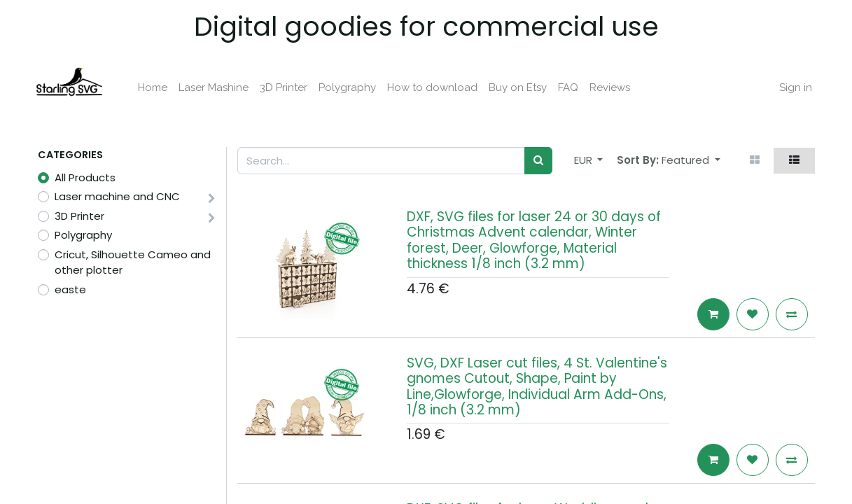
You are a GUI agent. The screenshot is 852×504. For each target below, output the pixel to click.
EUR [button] (585, 160)
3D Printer (79, 216)
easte (70, 289)
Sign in (793, 87)
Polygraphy (83, 235)
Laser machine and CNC (117, 196)
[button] (691, 161)
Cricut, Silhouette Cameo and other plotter (133, 262)
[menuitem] (156, 88)
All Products (85, 177)
